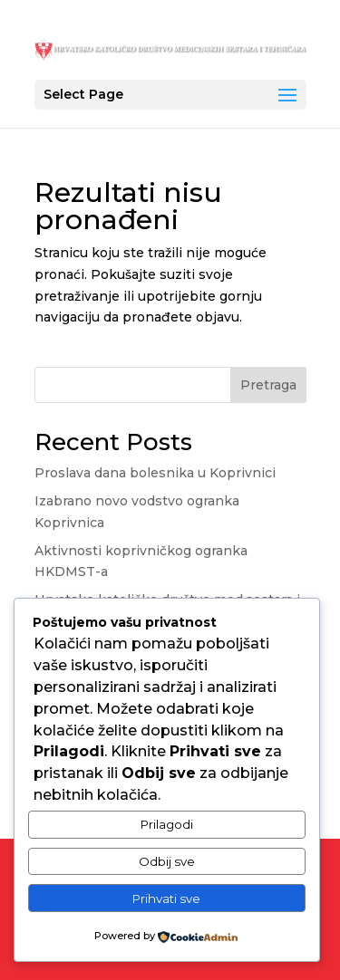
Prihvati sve (166, 898)
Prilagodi (167, 824)
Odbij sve (167, 861)
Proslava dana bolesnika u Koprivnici (155, 473)
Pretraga (268, 385)
